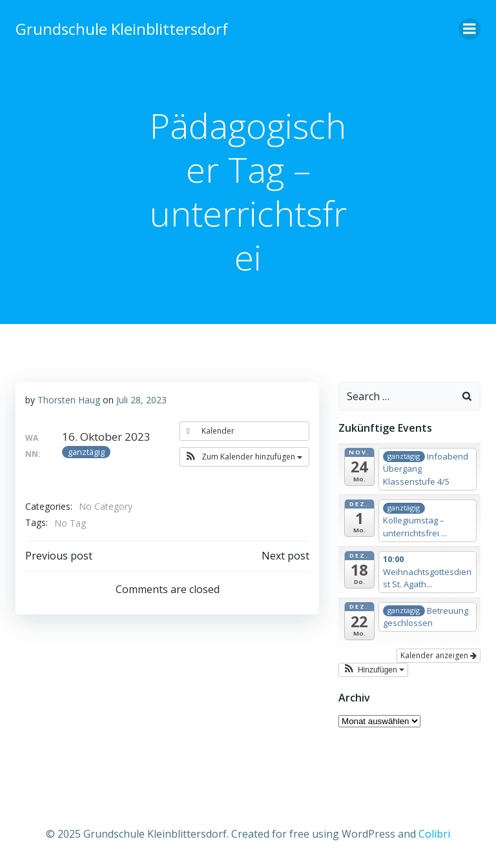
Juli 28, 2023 (141, 400)
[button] (244, 457)
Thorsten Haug (69, 400)
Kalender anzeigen (439, 655)
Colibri (434, 834)
